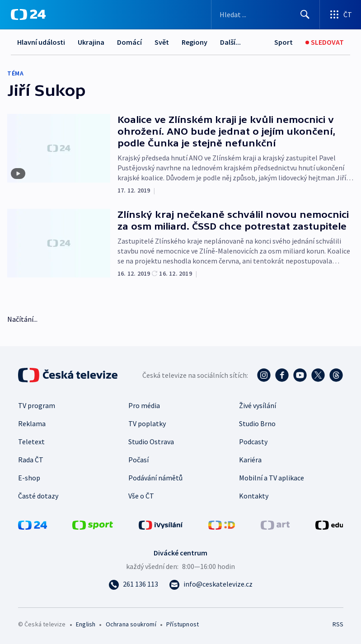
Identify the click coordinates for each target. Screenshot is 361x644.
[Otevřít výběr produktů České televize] (340, 14)
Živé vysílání (258, 405)
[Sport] (284, 42)
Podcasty (253, 442)
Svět (162, 42)
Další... (230, 42)
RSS (338, 624)
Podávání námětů (155, 478)
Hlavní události (41, 42)
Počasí (138, 460)
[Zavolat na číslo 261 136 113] (133, 584)
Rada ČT (31, 460)
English (86, 624)
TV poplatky (147, 423)
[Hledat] (305, 14)
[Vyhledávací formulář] (265, 14)
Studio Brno (257, 423)
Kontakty (254, 496)
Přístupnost (183, 624)
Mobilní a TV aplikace (272, 478)
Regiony (195, 42)
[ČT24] (28, 14)
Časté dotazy (38, 496)
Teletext (31, 442)
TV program (37, 405)
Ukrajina (91, 42)
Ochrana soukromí (131, 624)
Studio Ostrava (151, 442)
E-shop (29, 478)
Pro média (144, 405)
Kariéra (250, 460)
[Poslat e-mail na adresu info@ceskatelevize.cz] (211, 584)
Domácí (129, 42)
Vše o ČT (141, 496)
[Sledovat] (325, 42)
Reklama (32, 423)
